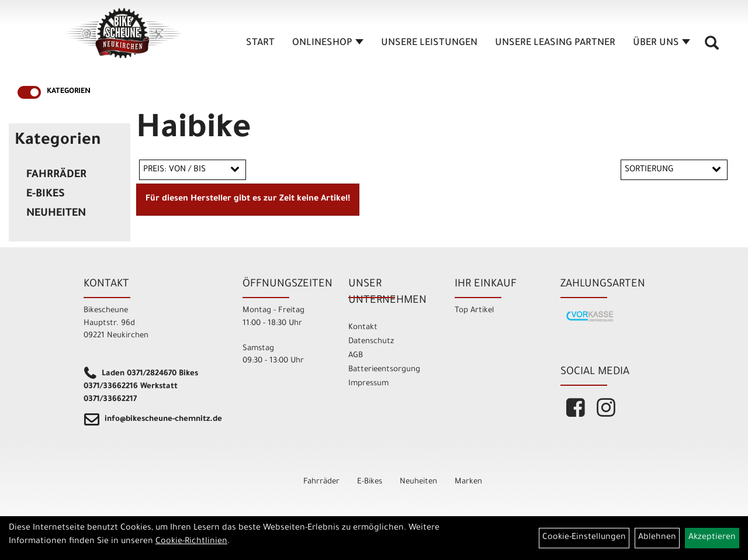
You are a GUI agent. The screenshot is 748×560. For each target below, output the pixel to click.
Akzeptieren (712, 538)
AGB (356, 356)
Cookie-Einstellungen (584, 538)
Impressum (368, 384)
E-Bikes (46, 195)
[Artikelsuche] (712, 47)
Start (260, 43)
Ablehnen (657, 538)
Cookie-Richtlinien (191, 542)
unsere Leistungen (429, 43)
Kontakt (363, 328)
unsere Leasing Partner (555, 43)
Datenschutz (371, 342)
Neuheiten (56, 214)
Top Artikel (474, 311)
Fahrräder (56, 175)
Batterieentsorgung (384, 370)
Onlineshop (328, 43)
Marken (468, 482)
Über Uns (662, 43)
